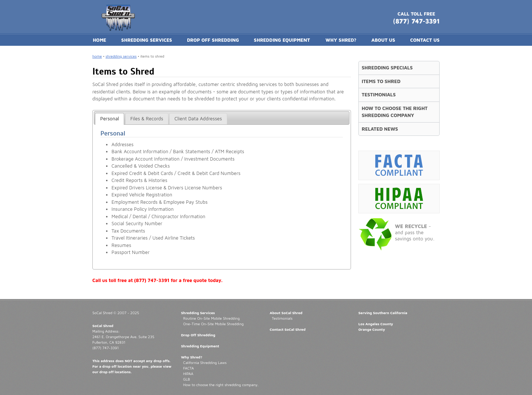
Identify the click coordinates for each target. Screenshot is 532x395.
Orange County (372, 329)
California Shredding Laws (205, 363)
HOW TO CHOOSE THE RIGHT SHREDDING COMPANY (395, 112)
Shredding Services (198, 313)
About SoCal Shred (286, 313)
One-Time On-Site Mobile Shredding (214, 324)
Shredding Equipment (200, 346)
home (97, 56)
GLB (187, 379)
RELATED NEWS (380, 129)
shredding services (121, 56)
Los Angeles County (376, 324)
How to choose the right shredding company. (221, 385)
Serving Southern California (383, 313)
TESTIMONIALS (379, 95)
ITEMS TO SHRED (381, 81)
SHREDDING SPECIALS (387, 68)
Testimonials (282, 318)
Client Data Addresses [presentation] (198, 118)
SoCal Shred (103, 326)
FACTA (189, 368)
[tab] (110, 119)
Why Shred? (192, 357)
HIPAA (188, 374)
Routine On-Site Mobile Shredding (212, 318)
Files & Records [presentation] (147, 118)
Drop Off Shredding (198, 335)
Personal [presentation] (110, 118)
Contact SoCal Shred (288, 329)
